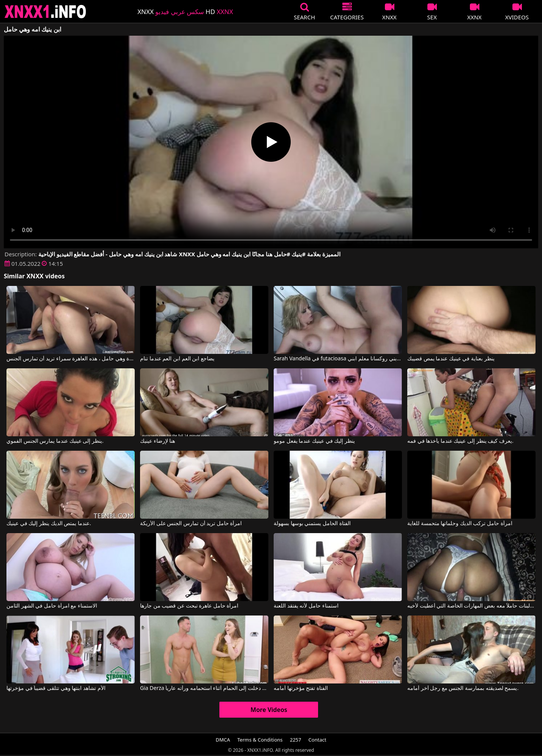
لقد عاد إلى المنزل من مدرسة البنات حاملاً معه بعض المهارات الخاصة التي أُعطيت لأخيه (471, 606)
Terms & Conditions (260, 740)
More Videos (269, 710)
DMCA (223, 740)
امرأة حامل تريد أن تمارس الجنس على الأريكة (191, 524)
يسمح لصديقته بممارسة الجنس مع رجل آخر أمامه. (463, 688)
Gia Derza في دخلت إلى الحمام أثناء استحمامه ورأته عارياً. (204, 688)
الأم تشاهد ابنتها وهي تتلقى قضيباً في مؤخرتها (56, 688)
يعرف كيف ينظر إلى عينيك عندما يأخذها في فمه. (460, 441)
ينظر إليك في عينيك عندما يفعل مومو (314, 441)
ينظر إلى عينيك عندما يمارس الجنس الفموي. (55, 441)
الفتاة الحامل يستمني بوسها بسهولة (312, 524)
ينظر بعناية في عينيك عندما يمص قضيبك (451, 359)
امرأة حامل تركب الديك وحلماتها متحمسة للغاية (460, 524)
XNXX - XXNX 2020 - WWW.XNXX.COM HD (46, 12)
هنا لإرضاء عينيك (158, 441)
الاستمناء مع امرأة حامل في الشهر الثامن (52, 606)
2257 (296, 740)
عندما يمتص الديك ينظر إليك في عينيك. (49, 524)
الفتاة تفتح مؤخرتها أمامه (301, 688)
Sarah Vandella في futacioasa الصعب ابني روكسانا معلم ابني (338, 359)
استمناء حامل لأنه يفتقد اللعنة (306, 606)
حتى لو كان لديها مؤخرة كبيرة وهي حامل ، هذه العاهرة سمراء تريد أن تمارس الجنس (71, 359)
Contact (317, 740)
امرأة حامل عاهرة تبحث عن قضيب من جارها (189, 606)
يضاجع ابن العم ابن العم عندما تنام (177, 359)
